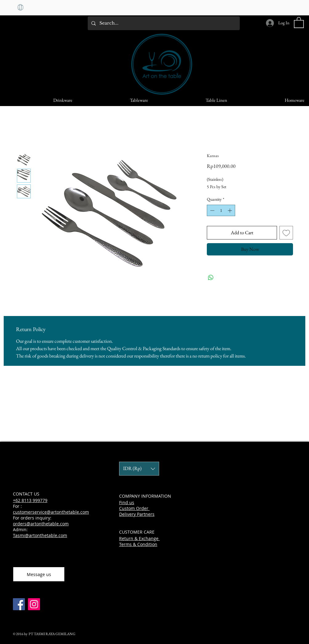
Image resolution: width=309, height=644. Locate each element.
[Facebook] (19, 604)
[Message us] (39, 574)
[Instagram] (34, 604)
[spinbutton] (221, 210)
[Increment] (230, 210)
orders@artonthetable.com (41, 524)
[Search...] (163, 23)
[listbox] (139, 469)
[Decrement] (212, 210)
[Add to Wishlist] (286, 233)
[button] (299, 22)
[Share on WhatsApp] (211, 278)
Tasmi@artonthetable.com (40, 535)
